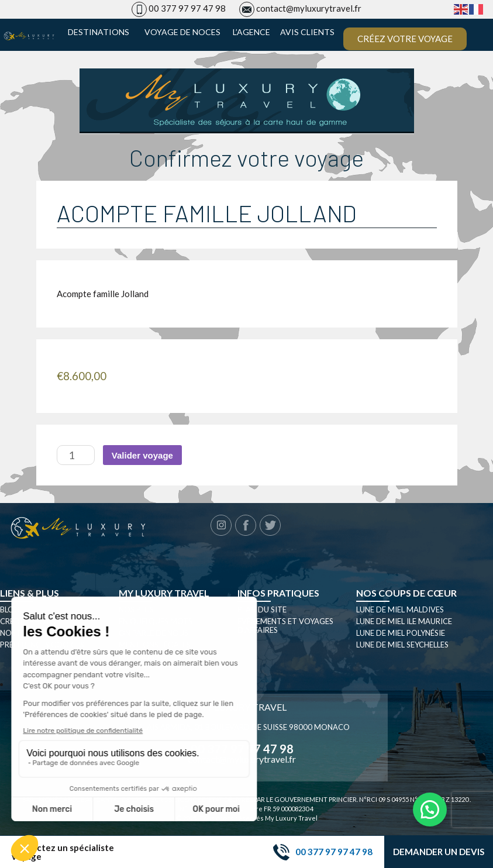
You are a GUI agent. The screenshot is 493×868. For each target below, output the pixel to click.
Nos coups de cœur (406, 593)
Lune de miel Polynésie (401, 633)
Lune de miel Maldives (400, 609)
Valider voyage (142, 455)
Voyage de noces (182, 32)
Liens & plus (30, 593)
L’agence (251, 32)
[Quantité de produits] (76, 455)
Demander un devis (439, 852)
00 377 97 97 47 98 (187, 8)
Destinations (99, 32)
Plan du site (262, 609)
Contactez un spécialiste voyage (63, 852)
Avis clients (307, 32)
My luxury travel (164, 593)
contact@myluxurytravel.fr (309, 8)
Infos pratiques (278, 593)
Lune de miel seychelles (402, 645)
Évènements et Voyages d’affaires (285, 626)
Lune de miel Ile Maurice (404, 621)
